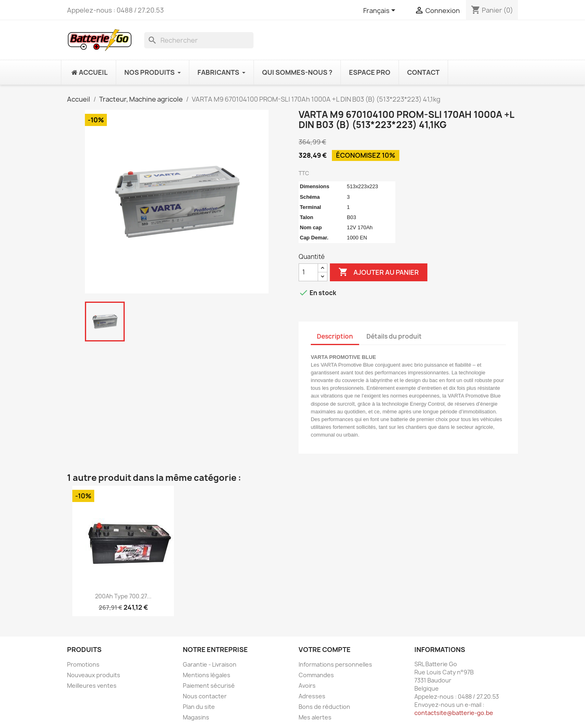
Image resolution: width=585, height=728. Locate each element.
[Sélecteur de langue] (381, 11)
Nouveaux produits (94, 675)
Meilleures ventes (92, 686)
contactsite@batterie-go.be (454, 713)
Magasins (196, 717)
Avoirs (307, 686)
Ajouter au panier (379, 272)
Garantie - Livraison (210, 664)
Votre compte (325, 650)
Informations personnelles (335, 664)
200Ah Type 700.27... (123, 596)
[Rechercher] (199, 40)
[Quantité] (308, 272)
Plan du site (199, 707)
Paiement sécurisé (209, 686)
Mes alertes (315, 717)
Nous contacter (205, 696)
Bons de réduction (324, 707)
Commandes (316, 675)
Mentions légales (207, 675)
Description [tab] (335, 336)
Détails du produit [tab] (394, 336)
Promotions (83, 664)
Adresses (312, 696)
